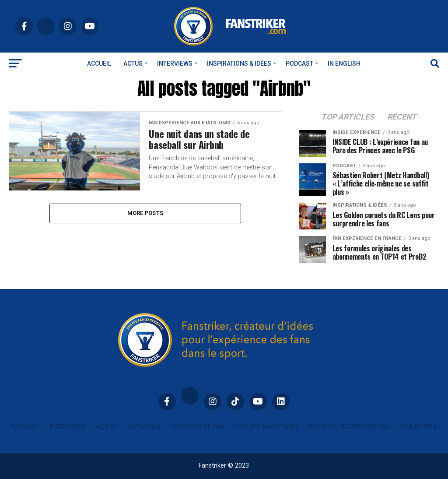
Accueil (99, 63)
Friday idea (419, 427)
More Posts (145, 213)
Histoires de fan (198, 427)
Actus (133, 63)
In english (344, 63)
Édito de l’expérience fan (350, 427)
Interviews (175, 63)
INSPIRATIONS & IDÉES (239, 63)
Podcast (299, 63)
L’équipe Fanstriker (267, 427)
